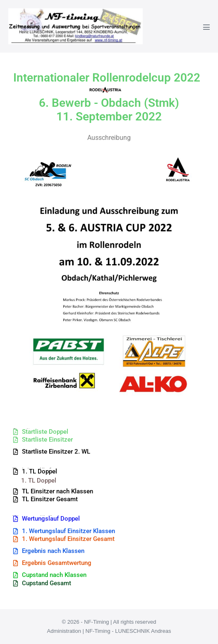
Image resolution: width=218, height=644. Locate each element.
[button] (51, 452)
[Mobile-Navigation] (206, 27)
